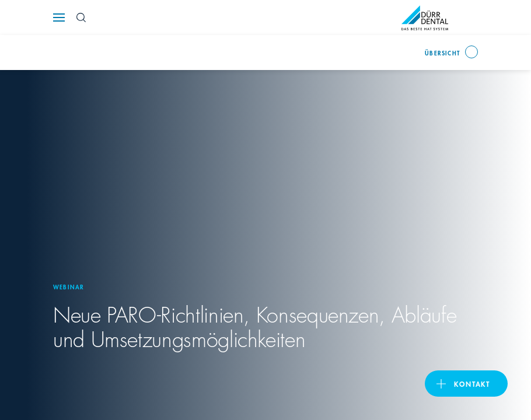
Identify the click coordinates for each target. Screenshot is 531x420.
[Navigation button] (59, 17)
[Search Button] (81, 17)
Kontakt (472, 384)
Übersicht (443, 52)
